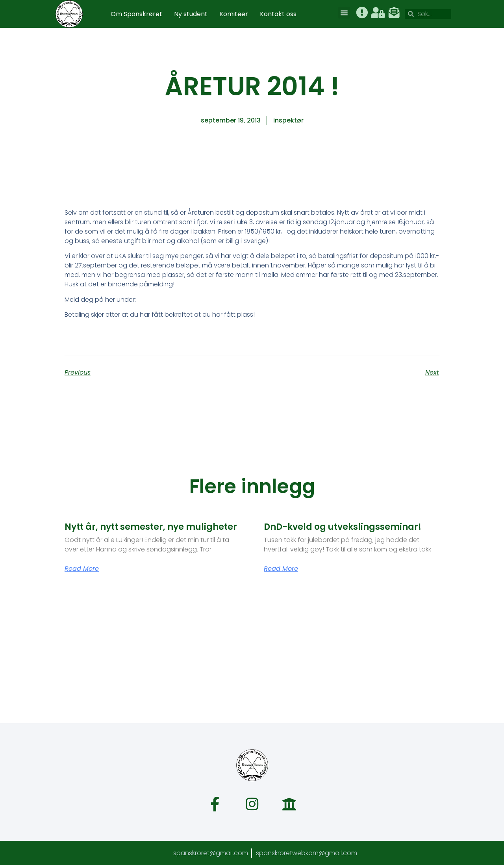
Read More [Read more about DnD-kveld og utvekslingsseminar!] (281, 569)
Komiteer (234, 14)
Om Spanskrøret (136, 14)
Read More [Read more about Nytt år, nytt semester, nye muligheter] (82, 569)
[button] (344, 13)
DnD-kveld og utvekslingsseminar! (343, 527)
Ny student (191, 14)
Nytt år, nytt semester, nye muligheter (151, 527)
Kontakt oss (278, 14)
